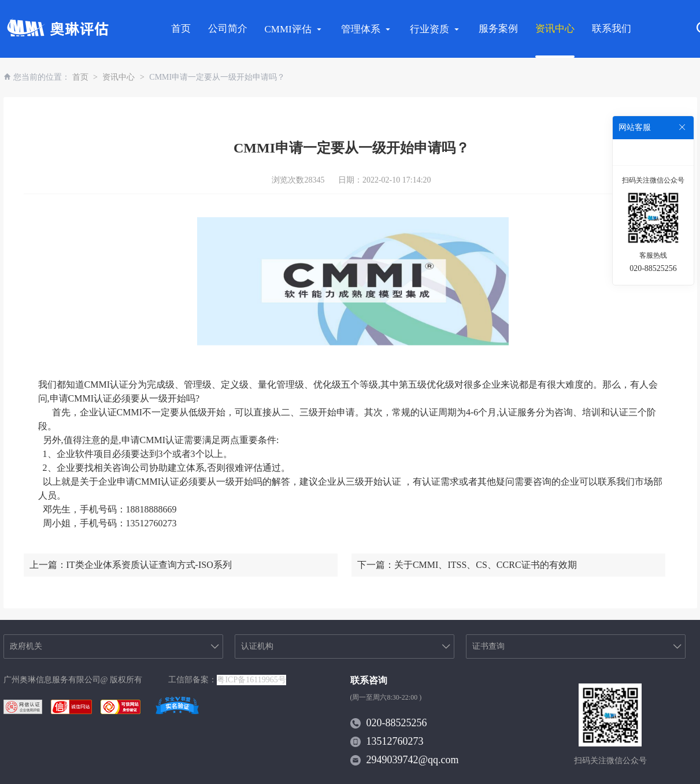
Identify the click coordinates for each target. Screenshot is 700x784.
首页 (181, 29)
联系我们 (612, 29)
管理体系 (367, 29)
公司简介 (228, 29)
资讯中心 (555, 29)
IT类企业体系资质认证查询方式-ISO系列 (149, 565)
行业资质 (436, 29)
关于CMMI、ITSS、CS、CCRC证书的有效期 (486, 565)
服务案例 (498, 29)
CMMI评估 (294, 29)
